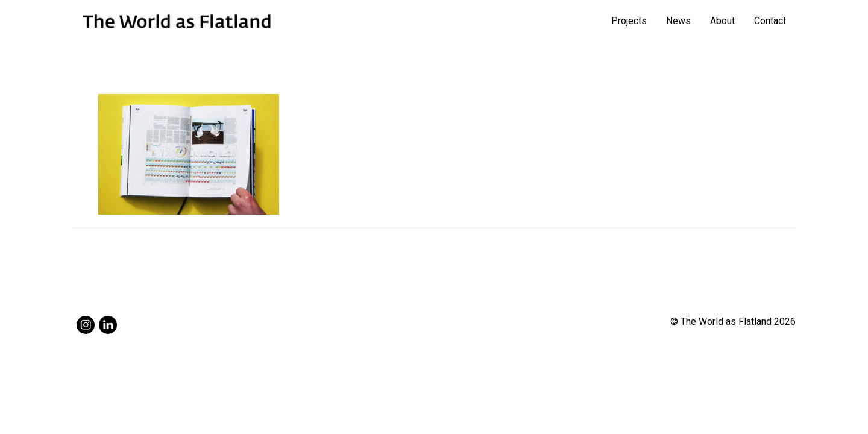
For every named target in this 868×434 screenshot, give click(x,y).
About (722, 21)
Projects (629, 21)
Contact (770, 21)
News (678, 21)
